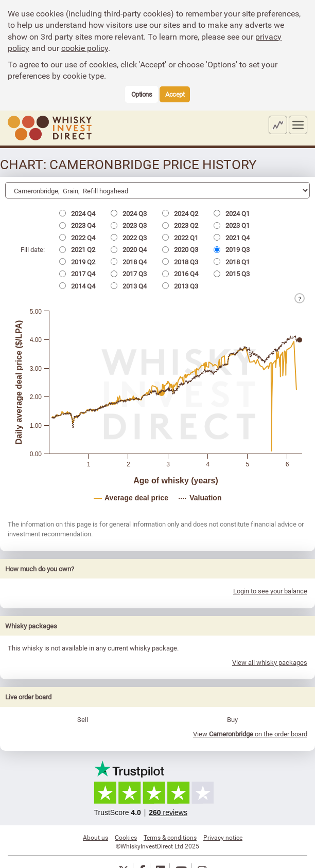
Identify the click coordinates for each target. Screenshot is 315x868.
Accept (175, 94)
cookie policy (85, 48)
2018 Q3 (180, 262)
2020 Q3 (180, 249)
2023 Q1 (232, 225)
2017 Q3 (129, 274)
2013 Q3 (180, 286)
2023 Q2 (180, 225)
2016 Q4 (180, 274)
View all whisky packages (270, 662)
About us (95, 837)
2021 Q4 (232, 238)
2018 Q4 (129, 262)
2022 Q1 (180, 238)
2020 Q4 (129, 249)
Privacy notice (223, 837)
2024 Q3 (129, 213)
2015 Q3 (232, 274)
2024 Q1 (232, 213)
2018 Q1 (232, 262)
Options (142, 94)
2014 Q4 (77, 286)
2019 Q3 (232, 249)
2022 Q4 (77, 238)
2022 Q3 (129, 238)
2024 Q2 (180, 213)
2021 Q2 (77, 249)
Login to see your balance (270, 591)
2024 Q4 (77, 213)
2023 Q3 (129, 225)
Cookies (126, 837)
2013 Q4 (129, 286)
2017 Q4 (77, 274)
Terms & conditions (170, 837)
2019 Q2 (77, 262)
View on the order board (250, 734)
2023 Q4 (77, 225)
